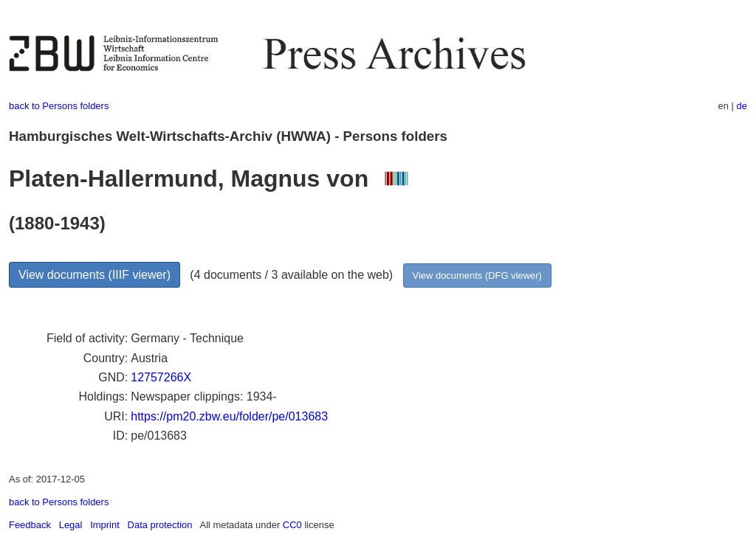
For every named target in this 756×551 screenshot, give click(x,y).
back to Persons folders (59, 106)
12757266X (161, 377)
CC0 (292, 525)
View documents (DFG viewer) (477, 275)
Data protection (160, 525)
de (742, 106)
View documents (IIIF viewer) (94, 275)
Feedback (30, 525)
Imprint (105, 525)
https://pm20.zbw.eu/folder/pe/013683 (229, 416)
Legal (71, 525)
